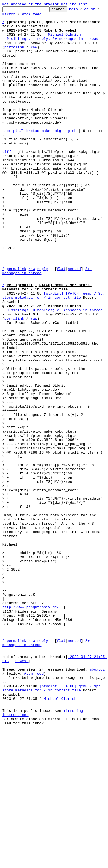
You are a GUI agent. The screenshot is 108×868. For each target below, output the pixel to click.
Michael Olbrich (64, 40)
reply (43, 321)
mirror (13, 16)
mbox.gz (97, 799)
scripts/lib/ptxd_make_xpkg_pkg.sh (40, 156)
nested (74, 321)
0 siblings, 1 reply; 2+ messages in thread (53, 45)
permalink (14, 55)
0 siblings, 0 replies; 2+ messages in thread (55, 369)
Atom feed (36, 16)
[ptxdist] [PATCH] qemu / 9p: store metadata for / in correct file (55, 352)
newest (22, 789)
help (82, 11)
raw (34, 55)
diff (7, 181)
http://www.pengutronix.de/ (31, 726)
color (98, 11)
